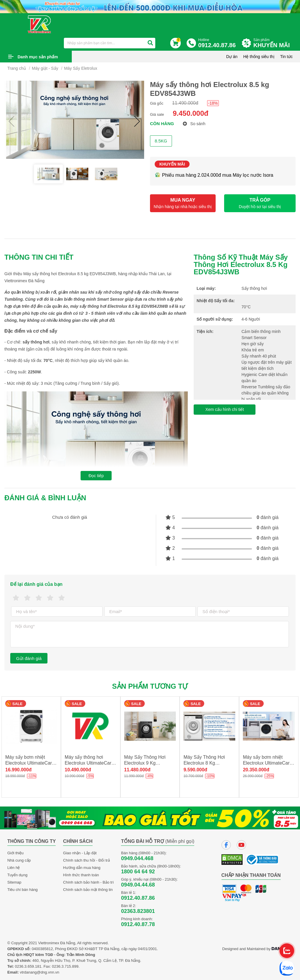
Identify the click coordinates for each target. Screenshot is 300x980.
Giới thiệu (15, 853)
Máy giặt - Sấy (45, 68)
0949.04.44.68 (138, 885)
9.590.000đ (195, 770)
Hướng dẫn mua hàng (82, 868)
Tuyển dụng (17, 875)
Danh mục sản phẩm (38, 57)
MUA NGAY (183, 203)
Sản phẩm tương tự (150, 686)
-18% (213, 103)
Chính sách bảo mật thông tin (88, 890)
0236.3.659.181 (28, 966)
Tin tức (286, 57)
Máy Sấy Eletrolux (81, 68)
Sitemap (14, 882)
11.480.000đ (137, 770)
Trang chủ (17, 68)
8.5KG (161, 141)
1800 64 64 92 (138, 872)
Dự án (232, 57)
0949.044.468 (137, 858)
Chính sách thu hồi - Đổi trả (86, 860)
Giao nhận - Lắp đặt (80, 853)
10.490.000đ (78, 770)
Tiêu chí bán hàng (23, 890)
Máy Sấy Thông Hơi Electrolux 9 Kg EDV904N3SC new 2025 (150, 763)
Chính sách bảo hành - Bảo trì (88, 882)
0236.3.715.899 (65, 966)
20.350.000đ (256, 770)
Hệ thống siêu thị (259, 57)
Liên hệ (13, 868)
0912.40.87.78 (138, 924)
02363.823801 (138, 911)
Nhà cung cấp (19, 860)
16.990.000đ (18, 770)
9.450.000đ (191, 113)
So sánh (194, 124)
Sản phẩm (273, 43)
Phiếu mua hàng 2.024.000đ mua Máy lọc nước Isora (214, 175)
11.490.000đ (185, 103)
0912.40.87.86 (138, 898)
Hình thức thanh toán (81, 875)
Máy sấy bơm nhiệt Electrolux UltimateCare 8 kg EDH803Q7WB (267, 763)
